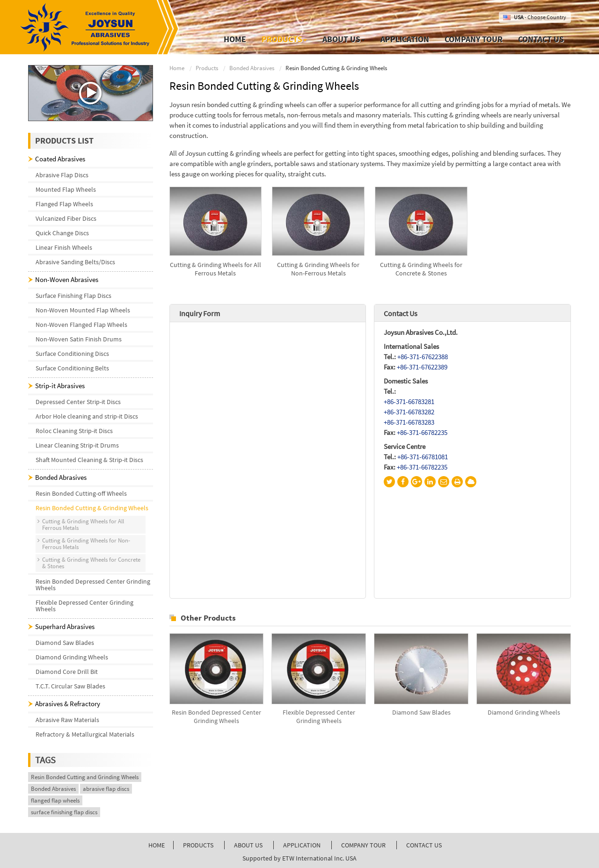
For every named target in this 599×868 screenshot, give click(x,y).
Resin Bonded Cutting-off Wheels (81, 493)
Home (235, 39)
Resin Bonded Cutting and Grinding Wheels (85, 777)
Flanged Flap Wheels (64, 204)
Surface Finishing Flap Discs (73, 296)
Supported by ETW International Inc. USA (299, 858)
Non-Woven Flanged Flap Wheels (81, 325)
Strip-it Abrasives (60, 386)
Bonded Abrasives (252, 68)
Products (207, 68)
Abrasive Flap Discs (62, 175)
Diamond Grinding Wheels (524, 712)
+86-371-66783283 (409, 422)
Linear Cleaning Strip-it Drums (77, 445)
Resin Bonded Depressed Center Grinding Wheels (216, 716)
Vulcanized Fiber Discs (66, 218)
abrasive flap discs (106, 789)
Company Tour (474, 39)
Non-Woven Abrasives (67, 279)
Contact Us (541, 39)
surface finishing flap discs (64, 812)
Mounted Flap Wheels (66, 189)
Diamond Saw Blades (421, 712)
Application (405, 39)
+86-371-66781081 (423, 457)
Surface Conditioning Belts (72, 368)
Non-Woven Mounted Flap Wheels (83, 310)
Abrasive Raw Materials (67, 720)
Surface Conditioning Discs (72, 354)
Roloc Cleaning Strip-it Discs (74, 431)
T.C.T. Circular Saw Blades (70, 686)
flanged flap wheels (55, 800)
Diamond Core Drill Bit (67, 672)
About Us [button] (344, 39)
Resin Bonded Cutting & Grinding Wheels (92, 508)
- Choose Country (540, 17)
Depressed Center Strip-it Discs (78, 402)
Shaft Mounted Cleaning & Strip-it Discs (89, 460)
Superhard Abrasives (65, 626)
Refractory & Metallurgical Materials (85, 734)
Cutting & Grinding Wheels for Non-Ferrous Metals (318, 269)
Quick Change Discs (62, 233)
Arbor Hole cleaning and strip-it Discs (87, 416)
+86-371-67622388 (423, 357)
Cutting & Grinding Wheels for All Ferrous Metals (215, 269)
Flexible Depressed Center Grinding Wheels (319, 716)
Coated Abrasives (60, 159)
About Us (248, 845)
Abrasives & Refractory (68, 704)
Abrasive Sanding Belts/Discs (75, 262)
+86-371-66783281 (409, 401)
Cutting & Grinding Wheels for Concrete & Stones (421, 269)
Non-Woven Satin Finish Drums (79, 339)
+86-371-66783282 (409, 412)
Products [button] (284, 39)
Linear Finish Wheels (64, 247)
